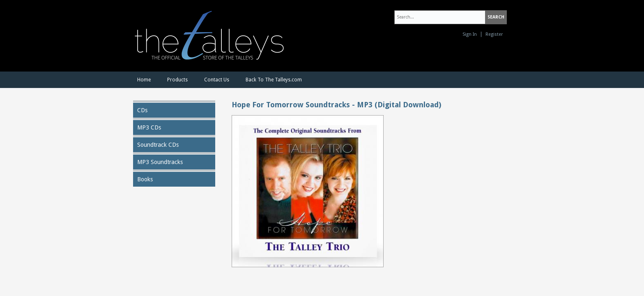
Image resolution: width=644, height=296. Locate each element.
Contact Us (217, 80)
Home (144, 80)
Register (494, 34)
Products (177, 80)
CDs (142, 110)
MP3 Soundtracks (160, 162)
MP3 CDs (149, 127)
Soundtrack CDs (158, 145)
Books (145, 179)
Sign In (470, 34)
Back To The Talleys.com (274, 80)
